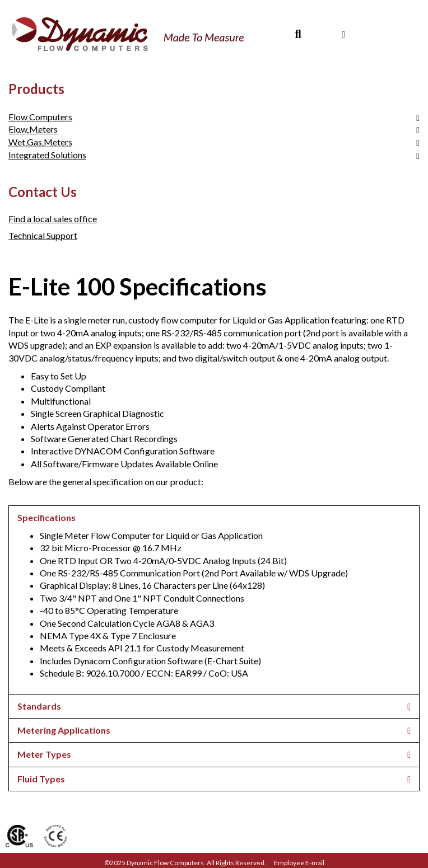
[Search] (298, 34)
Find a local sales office (53, 219)
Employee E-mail (299, 863)
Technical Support (43, 235)
